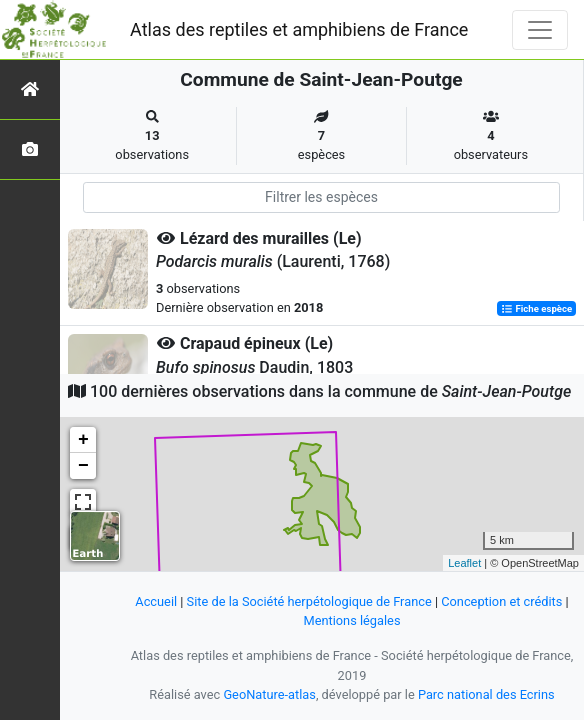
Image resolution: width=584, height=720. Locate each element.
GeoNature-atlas (269, 694)
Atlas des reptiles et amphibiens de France (299, 29)
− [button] (83, 466)
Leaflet (464, 563)
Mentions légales (351, 620)
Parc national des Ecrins (486, 694)
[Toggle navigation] (540, 30)
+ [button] (83, 440)
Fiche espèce (536, 308)
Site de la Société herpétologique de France (309, 601)
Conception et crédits (501, 601)
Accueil (156, 601)
